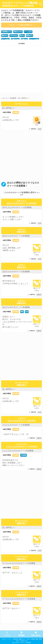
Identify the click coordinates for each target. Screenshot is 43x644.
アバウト (7, 635)
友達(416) (24, 39)
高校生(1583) (18, 32)
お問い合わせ (36, 635)
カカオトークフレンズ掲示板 (20, 4)
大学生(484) (15, 39)
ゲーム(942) (28, 32)
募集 (22, 312)
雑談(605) (30, 35)
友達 (27, 312)
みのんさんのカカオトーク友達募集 (17, 207)
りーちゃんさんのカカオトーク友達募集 (19, 563)
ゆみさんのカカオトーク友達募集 (16, 236)
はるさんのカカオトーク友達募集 (16, 272)
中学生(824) (14, 35)
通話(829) (5, 35)
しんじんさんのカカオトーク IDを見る (21, 447)
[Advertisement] (21, 70)
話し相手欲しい (9, 108)
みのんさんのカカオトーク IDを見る (21, 203)
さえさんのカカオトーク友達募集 (16, 425)
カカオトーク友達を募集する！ (22, 25)
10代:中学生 (7, 112)
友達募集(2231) (7, 32)
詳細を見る (22, 232)
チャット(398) (34, 39)
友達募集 (16, 112)
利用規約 (21, 635)
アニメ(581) (5, 39)
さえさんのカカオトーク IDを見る (21, 421)
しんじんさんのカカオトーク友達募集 (18, 451)
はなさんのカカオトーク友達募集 (16, 307)
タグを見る (21, 43)
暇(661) (22, 35)
